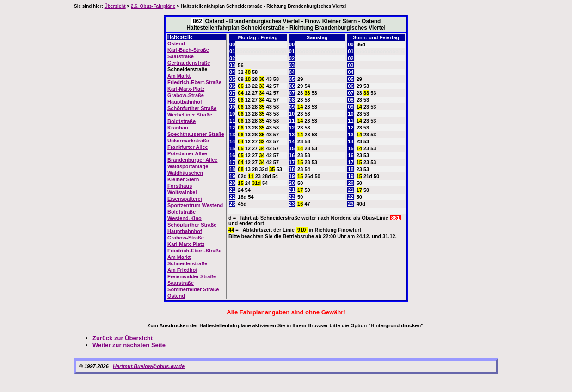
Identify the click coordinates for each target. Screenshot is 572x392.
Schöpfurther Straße (192, 108)
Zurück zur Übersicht (123, 338)
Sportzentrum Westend (195, 205)
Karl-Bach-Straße (188, 50)
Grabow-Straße (186, 95)
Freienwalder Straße (192, 276)
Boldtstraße (181, 121)
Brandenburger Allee (192, 160)
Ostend (176, 43)
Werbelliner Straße (190, 115)
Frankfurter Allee (188, 147)
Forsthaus (180, 186)
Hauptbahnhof (185, 102)
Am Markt (179, 76)
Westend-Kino (185, 218)
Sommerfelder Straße (193, 289)
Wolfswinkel (182, 192)
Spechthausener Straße (196, 134)
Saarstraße (181, 56)
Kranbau (178, 128)
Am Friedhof (182, 270)
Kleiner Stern (183, 179)
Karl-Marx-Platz (186, 89)
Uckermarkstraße (188, 141)
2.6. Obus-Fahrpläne (153, 6)
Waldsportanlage (188, 166)
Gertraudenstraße (189, 63)
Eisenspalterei (185, 199)
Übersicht (115, 6)
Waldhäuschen (185, 173)
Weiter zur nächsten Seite (129, 345)
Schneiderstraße (187, 263)
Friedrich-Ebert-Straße (194, 82)
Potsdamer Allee (187, 153)
